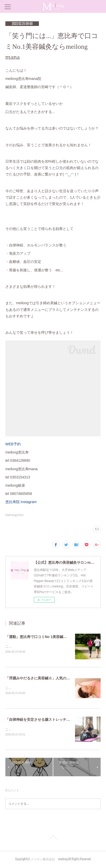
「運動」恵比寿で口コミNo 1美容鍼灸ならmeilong (47, 637)
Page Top (53, 839)
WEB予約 (13, 444)
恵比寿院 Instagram (23, 502)
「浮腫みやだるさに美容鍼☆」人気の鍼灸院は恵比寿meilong (55, 678)
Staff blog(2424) (14, 515)
